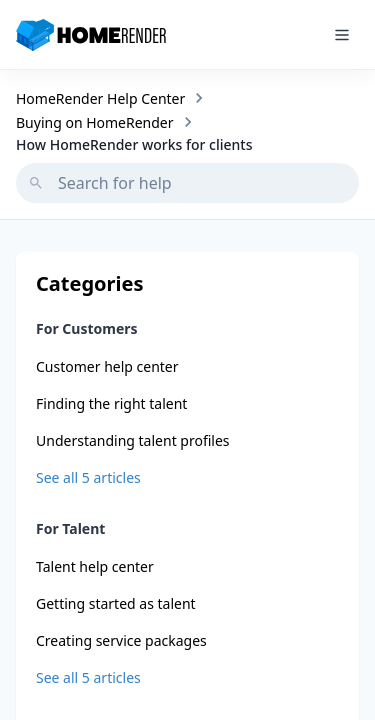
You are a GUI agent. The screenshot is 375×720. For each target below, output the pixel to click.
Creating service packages (121, 640)
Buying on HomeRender (95, 122)
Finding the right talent (111, 403)
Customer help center (107, 366)
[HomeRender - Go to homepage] (98, 34)
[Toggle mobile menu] (342, 35)
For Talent (70, 528)
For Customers (87, 328)
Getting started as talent (116, 603)
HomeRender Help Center (100, 98)
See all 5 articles (88, 477)
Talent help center (95, 566)
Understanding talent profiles (133, 440)
